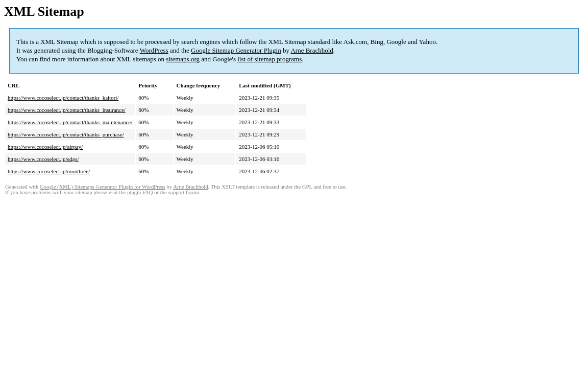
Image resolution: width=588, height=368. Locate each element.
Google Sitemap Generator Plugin (236, 50)
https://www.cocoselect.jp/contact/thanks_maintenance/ (70, 122)
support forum (183, 192)
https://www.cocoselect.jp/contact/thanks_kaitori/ (63, 98)
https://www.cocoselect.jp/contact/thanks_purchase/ (66, 134)
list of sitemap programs (269, 59)
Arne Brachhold (312, 50)
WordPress (154, 50)
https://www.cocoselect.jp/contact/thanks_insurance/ (67, 110)
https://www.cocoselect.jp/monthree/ (49, 171)
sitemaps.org (183, 59)
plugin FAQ (140, 192)
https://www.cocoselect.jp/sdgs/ (43, 159)
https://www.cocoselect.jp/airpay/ (45, 147)
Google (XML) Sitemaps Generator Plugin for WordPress (103, 187)
